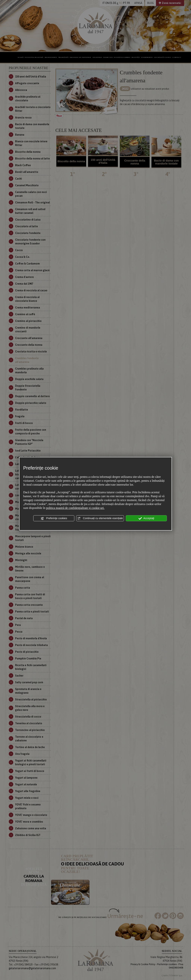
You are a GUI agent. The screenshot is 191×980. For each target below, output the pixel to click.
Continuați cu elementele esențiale (100, 518)
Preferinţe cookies (54, 518)
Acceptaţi (146, 518)
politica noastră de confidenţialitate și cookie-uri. (75, 508)
